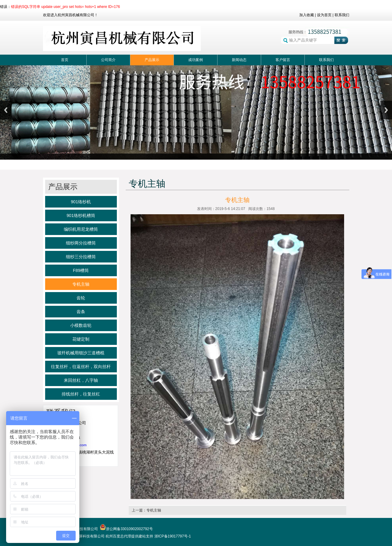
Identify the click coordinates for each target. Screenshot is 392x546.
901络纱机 (81, 202)
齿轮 (81, 298)
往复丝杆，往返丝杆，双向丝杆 (81, 367)
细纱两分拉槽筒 (81, 243)
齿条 (81, 312)
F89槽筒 (81, 270)
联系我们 (342, 15)
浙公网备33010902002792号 (126, 529)
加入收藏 (307, 15)
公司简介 (108, 60)
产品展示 (152, 60)
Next (386, 110)
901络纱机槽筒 (81, 215)
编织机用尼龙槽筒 (81, 229)
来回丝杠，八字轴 (81, 380)
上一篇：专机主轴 (146, 510)
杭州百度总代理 (118, 536)
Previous (6, 110)
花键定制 (81, 339)
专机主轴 (81, 284)
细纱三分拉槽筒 (81, 257)
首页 (65, 60)
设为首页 (324, 15)
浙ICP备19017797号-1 (173, 536)
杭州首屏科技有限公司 (86, 536)
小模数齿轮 (81, 325)
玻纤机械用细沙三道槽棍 (81, 353)
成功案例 (196, 60)
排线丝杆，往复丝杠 (81, 394)
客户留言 (283, 60)
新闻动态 (239, 60)
